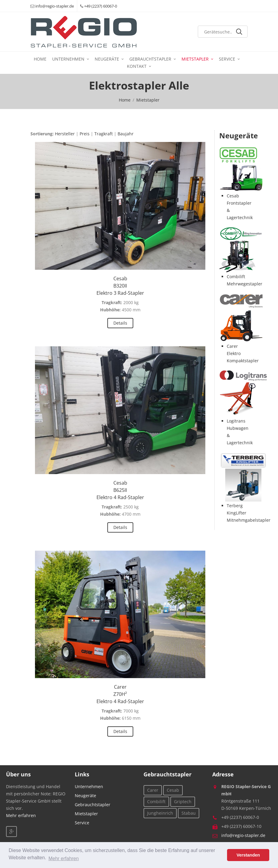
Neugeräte (107, 59)
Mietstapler (195, 59)
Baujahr (126, 134)
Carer (153, 790)
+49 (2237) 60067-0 (101, 6)
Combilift (156, 802)
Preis (85, 134)
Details (120, 323)
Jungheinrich (160, 813)
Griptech (183, 802)
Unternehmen (68, 59)
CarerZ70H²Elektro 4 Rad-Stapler (120, 694)
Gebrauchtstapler (150, 59)
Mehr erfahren (21, 815)
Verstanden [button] (248, 855)
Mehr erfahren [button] (64, 859)
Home (40, 59)
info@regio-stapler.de (55, 6)
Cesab (173, 790)
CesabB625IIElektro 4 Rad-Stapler (120, 490)
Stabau (189, 813)
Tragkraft (104, 134)
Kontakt (137, 66)
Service (227, 59)
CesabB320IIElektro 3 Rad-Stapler (120, 286)
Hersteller (65, 134)
